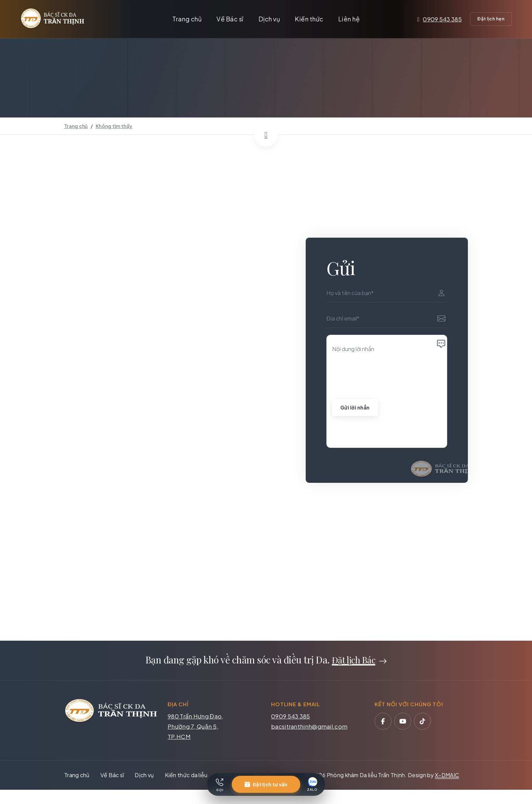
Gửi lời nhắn (355, 408)
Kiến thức (309, 19)
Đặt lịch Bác (354, 661)
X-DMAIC (447, 776)
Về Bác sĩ (230, 19)
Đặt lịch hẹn (491, 19)
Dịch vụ (269, 19)
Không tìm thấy (114, 126)
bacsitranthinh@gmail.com (309, 727)
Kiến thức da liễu (186, 776)
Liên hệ (349, 19)
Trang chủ (187, 19)
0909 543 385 (440, 19)
